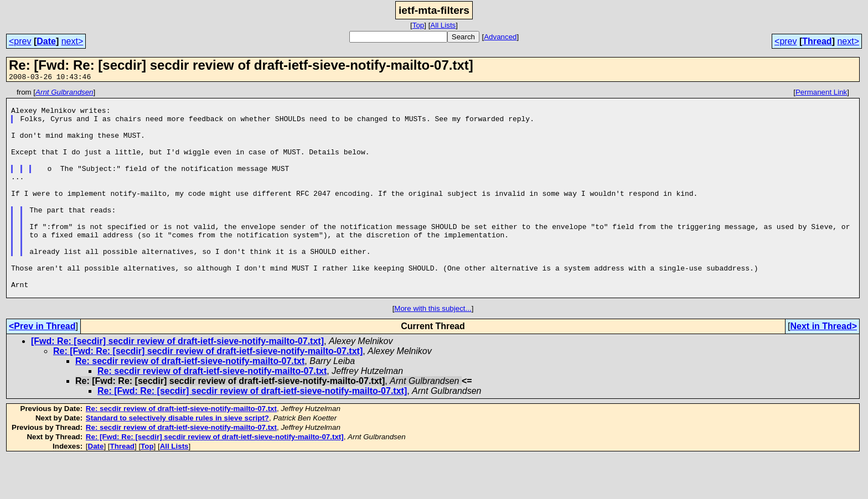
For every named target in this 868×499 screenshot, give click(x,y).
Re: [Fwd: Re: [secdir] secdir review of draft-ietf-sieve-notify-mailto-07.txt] (208, 393)
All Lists (443, 25)
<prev (20, 41)
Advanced (500, 37)
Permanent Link (821, 94)
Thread (817, 41)
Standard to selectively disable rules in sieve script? (177, 459)
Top (418, 25)
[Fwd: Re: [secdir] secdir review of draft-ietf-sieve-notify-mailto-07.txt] (177, 383)
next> (73, 41)
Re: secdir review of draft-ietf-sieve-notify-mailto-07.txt (190, 402)
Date (46, 41)
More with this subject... (433, 350)
